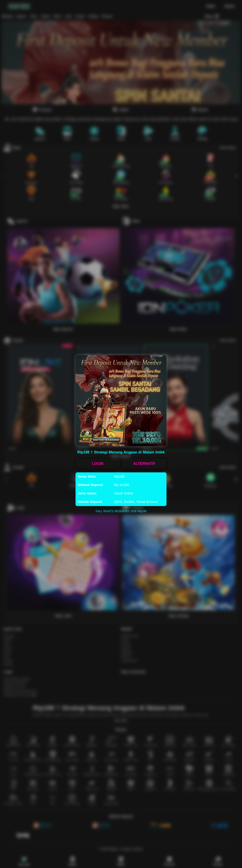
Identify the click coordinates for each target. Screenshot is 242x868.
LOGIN (98, 464)
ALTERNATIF (144, 464)
